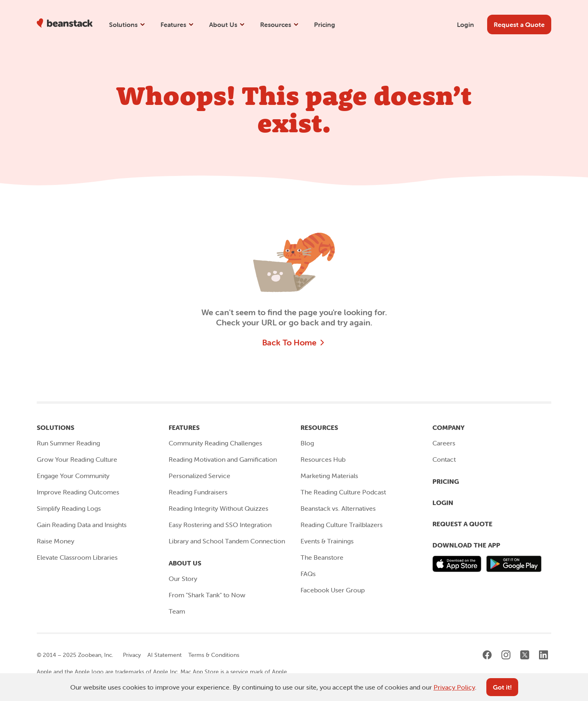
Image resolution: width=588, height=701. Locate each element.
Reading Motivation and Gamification (223, 459)
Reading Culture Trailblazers (342, 525)
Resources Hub (323, 459)
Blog (307, 443)
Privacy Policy (454, 687)
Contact (444, 459)
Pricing (325, 24)
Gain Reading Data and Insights (82, 525)
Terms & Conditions (214, 655)
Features (177, 24)
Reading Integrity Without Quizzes (218, 508)
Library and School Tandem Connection (227, 541)
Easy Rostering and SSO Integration (220, 525)
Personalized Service (199, 476)
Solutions (127, 24)
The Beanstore (322, 557)
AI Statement (165, 655)
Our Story (183, 579)
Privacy (132, 655)
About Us (227, 24)
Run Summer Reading (68, 443)
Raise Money (56, 541)
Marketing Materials (329, 476)
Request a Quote (462, 524)
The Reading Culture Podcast (343, 492)
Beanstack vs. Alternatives (338, 508)
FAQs (308, 574)
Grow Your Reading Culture (77, 459)
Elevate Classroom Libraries (77, 557)
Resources (280, 24)
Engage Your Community (73, 476)
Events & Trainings (327, 541)
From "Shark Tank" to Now (207, 595)
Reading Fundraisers (198, 492)
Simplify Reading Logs (69, 508)
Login (465, 24)
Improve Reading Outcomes (78, 492)
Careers (444, 443)
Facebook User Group (333, 590)
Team (177, 611)
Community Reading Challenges (215, 443)
